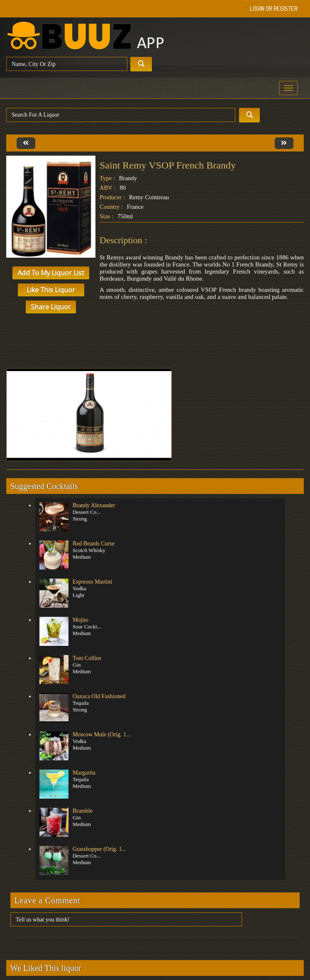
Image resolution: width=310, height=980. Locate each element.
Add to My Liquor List (51, 273)
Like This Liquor (51, 290)
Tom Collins (87, 658)
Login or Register (274, 9)
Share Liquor (51, 307)
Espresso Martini (92, 582)
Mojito (81, 620)
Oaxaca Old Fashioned (99, 696)
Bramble (83, 811)
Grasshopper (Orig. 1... (99, 849)
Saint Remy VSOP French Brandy (168, 165)
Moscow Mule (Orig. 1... (102, 734)
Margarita (84, 773)
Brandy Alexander (94, 505)
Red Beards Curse (94, 544)
